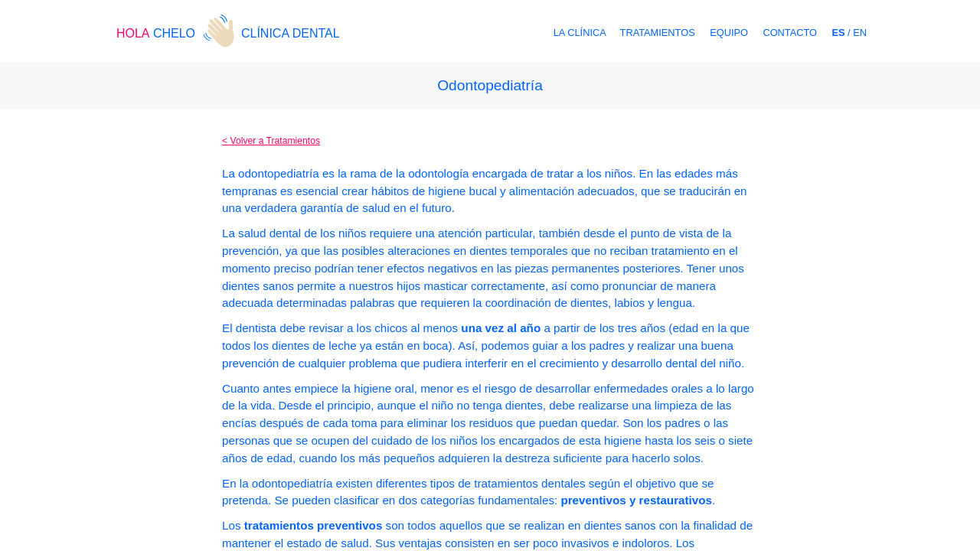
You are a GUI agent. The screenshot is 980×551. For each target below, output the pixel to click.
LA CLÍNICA (581, 33)
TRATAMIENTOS (658, 33)
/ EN (849, 33)
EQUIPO (729, 33)
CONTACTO (790, 33)
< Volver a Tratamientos (271, 141)
